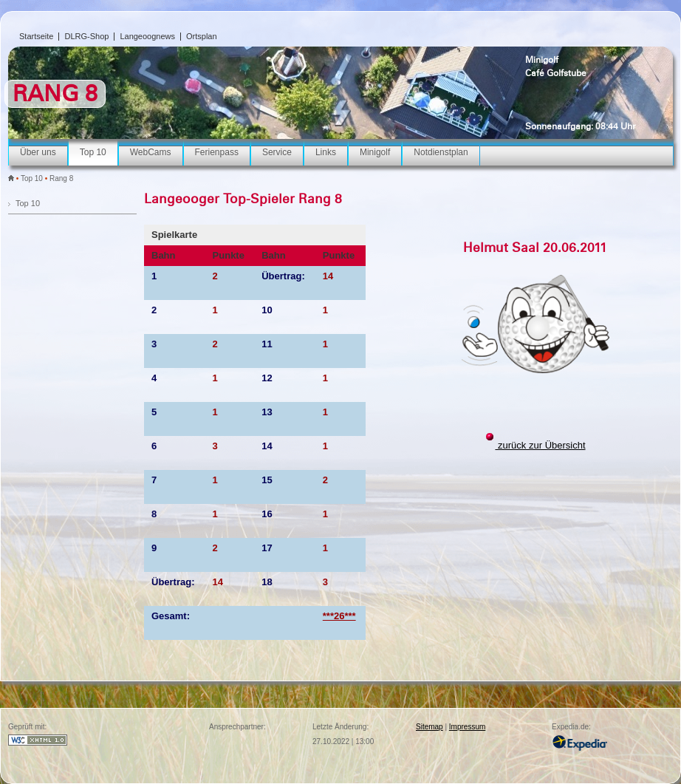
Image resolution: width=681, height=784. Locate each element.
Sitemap (430, 727)
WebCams (151, 152)
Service (277, 152)
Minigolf (542, 60)
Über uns (38, 152)
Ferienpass (217, 152)
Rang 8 (61, 178)
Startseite (36, 36)
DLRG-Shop (86, 36)
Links (326, 152)
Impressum (467, 727)
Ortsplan (202, 36)
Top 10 (93, 152)
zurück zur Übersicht (540, 445)
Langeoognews (147, 36)
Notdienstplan (441, 152)
